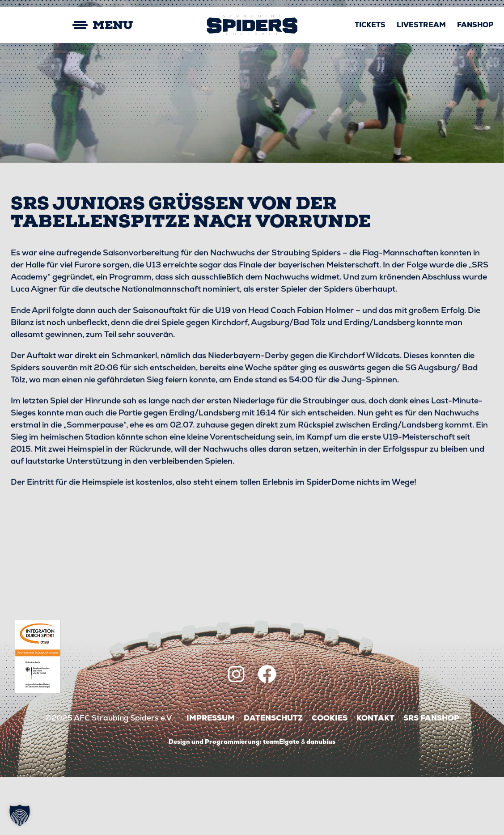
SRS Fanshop (431, 776)
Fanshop (475, 25)
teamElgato (281, 800)
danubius (321, 800)
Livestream (421, 25)
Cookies (330, 776)
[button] (20, 815)
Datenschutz (273, 776)
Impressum (211, 776)
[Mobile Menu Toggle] (72, 25)
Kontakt (375, 776)
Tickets (370, 25)
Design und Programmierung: (215, 800)
